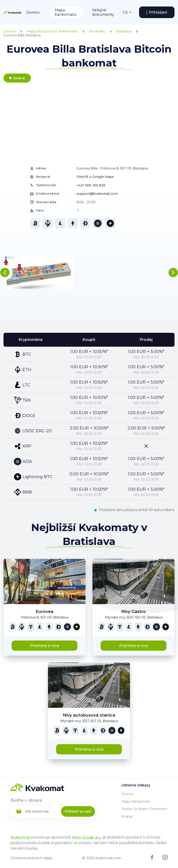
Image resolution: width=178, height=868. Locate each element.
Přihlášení (158, 12)
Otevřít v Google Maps (95, 177)
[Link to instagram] (165, 859)
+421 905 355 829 (91, 185)
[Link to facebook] (152, 858)
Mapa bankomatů (66, 12)
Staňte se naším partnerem (145, 809)
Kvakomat (20, 837)
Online (19, 78)
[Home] (12, 12)
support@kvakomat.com (97, 194)
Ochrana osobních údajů (32, 858)
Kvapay (127, 816)
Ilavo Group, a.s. (87, 837)
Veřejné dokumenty (103, 12)
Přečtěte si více (45, 646)
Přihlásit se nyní (78, 811)
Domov (33, 12)
